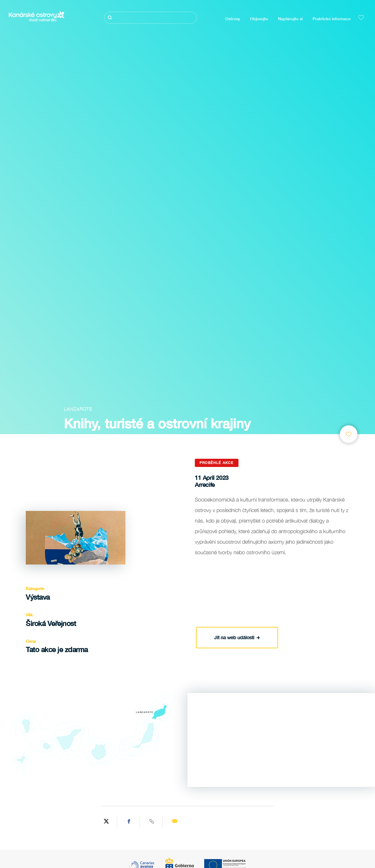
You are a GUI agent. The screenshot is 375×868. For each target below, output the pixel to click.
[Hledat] (150, 18)
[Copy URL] (152, 822)
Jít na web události (237, 636)
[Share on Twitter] (106, 822)
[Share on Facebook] (129, 822)
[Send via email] (175, 822)
